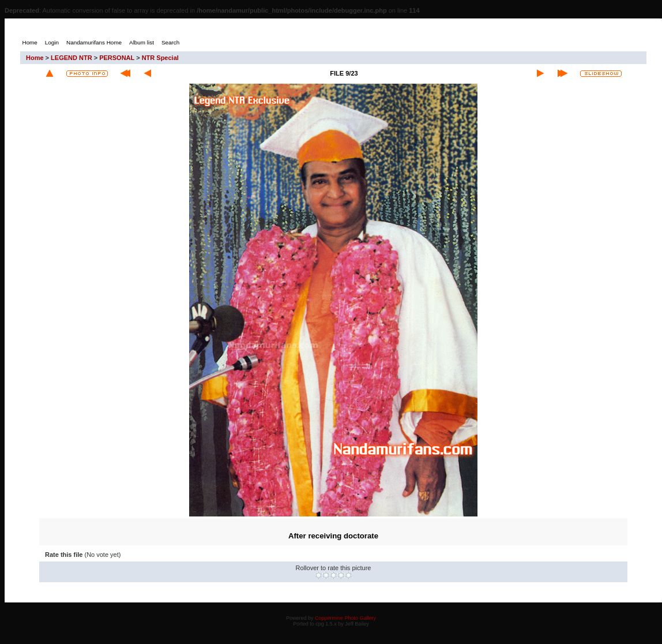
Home (35, 58)
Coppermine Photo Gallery (345, 618)
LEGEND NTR (72, 58)
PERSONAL (117, 58)
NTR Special (160, 58)
